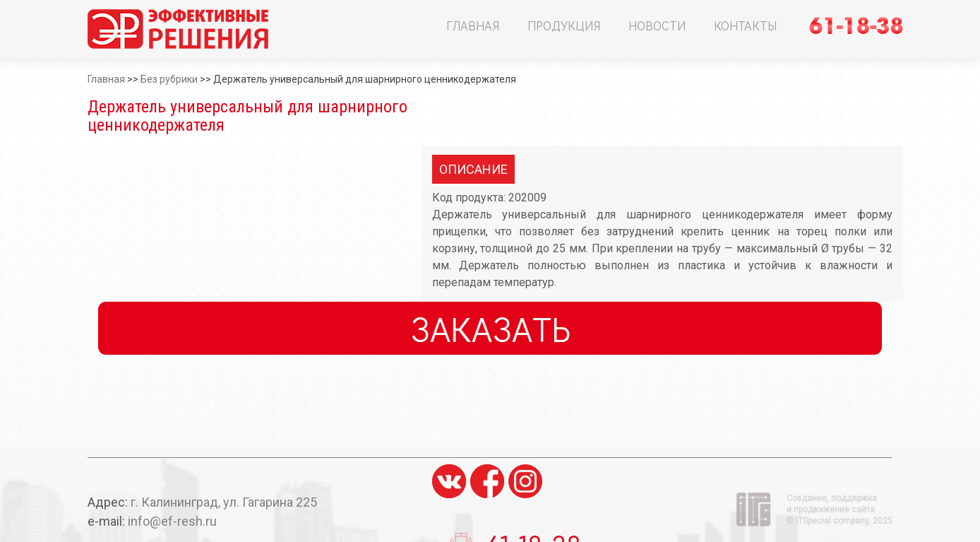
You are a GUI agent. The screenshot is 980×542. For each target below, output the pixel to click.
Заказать (490, 328)
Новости (657, 25)
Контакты (745, 25)
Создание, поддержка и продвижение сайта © (839, 509)
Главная (473, 25)
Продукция (564, 25)
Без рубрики (169, 79)
